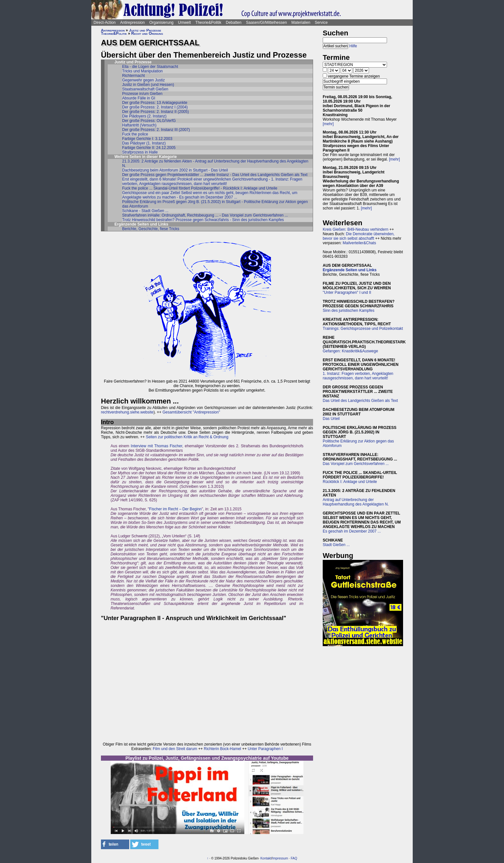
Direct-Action (105, 23)
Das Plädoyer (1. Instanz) (144, 143)
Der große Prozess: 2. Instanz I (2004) (155, 107)
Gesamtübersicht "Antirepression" (191, 412)
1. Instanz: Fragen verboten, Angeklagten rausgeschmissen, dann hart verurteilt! (358, 376)
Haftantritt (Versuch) (139, 125)
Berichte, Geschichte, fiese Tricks (151, 229)
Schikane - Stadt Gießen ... (145, 211)
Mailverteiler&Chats (359, 243)
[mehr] (328, 124)
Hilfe (353, 46)
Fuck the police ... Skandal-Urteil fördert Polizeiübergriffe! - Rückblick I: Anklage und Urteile (200, 188)
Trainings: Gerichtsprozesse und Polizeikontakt (363, 329)
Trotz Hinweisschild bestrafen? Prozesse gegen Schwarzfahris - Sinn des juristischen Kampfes (203, 220)
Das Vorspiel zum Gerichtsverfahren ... (356, 464)
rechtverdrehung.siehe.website (127, 412)
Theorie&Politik (208, 23)
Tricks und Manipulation (142, 71)
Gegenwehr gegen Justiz (144, 80)
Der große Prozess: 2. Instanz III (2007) (156, 130)
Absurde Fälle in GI (139, 98)
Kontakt (266, 858)
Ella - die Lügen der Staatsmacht (150, 67)
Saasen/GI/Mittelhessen (266, 23)
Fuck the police (135, 134)
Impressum (280, 858)
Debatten (234, 23)
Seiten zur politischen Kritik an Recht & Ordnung (187, 437)
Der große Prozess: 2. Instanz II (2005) (155, 112)
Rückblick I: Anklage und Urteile (350, 482)
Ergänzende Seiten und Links (350, 270)
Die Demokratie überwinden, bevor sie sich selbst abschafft (359, 236)
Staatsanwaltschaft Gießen (145, 89)
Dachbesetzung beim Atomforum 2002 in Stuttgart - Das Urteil (175, 170)
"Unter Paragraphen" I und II (347, 292)
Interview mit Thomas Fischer (157, 446)
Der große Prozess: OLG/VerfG (149, 121)
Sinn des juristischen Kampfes (349, 311)
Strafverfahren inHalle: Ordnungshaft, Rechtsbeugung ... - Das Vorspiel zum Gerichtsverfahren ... (205, 215)
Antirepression (133, 23)
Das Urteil (331, 419)
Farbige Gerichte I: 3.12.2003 (147, 139)
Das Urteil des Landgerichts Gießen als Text (360, 401)
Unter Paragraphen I (265, 749)
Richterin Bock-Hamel (222, 749)
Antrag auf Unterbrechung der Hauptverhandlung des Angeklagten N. (356, 502)
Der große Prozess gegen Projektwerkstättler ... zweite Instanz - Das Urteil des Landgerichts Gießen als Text (215, 175)
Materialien (301, 23)
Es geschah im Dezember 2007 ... (352, 531)
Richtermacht (134, 76)
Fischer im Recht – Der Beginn (175, 509)
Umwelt (184, 23)
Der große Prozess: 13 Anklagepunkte (155, 103)
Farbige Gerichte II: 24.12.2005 (149, 148)
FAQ (294, 858)
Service (321, 23)
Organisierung (161, 23)
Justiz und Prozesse (145, 30)
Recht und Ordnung (147, 33)
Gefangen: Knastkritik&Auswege (350, 351)
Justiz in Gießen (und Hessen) (148, 85)
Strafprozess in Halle (140, 152)
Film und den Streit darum (174, 749)
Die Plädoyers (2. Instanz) (144, 116)
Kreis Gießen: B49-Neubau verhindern (355, 229)
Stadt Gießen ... (336, 545)
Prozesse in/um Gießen (142, 94)
